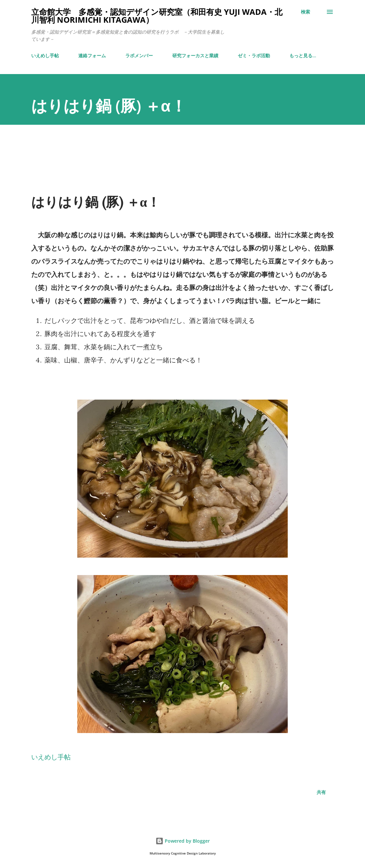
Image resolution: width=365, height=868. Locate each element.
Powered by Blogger (183, 841)
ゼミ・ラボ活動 (254, 55)
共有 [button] (321, 792)
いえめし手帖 (45, 55)
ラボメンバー (139, 55)
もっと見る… (303, 55)
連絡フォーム (92, 55)
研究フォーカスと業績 (195, 55)
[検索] (305, 12)
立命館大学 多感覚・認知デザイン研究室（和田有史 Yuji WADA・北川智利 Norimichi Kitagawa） (157, 16)
